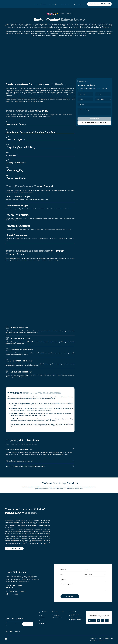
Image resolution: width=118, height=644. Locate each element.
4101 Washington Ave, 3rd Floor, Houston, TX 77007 (77, 620)
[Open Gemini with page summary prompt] (90, 620)
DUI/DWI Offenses (16, 140)
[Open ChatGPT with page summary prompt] (98, 620)
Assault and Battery (16, 124)
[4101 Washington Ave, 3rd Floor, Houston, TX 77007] (69, 620)
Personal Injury (54, 4)
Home (36, 4)
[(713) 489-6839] (69, 615)
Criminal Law (65, 4)
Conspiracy (12, 155)
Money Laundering (16, 163)
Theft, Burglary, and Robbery (21, 147)
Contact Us (80, 4)
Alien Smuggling (15, 170)
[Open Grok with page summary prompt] (94, 620)
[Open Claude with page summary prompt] (107, 620)
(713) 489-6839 (75, 615)
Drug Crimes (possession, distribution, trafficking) (31, 132)
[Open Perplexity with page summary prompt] (103, 620)
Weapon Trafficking (16, 178)
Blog (73, 4)
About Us (44, 4)
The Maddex (101, 640)
